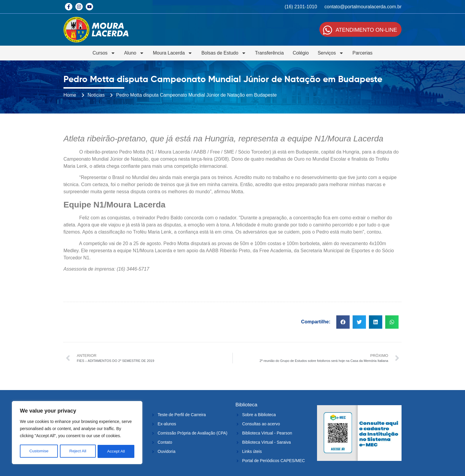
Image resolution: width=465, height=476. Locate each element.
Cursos (104, 53)
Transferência (269, 53)
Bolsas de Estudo (224, 53)
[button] (343, 322)
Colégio (301, 53)
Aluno (134, 53)
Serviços (331, 53)
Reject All (78, 451)
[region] (77, 433)
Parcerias (363, 53)
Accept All (116, 451)
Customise (39, 451)
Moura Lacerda (173, 53)
